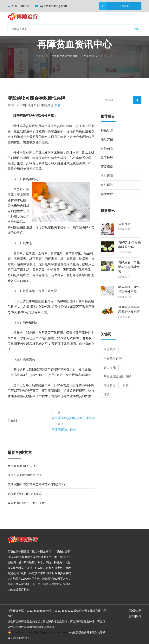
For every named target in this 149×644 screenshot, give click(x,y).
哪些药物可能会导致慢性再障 (37, 98)
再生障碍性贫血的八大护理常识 (73, 418)
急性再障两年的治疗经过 (25, 493)
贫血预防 (124, 224)
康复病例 (107, 167)
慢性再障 (107, 176)
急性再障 (107, 185)
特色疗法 (107, 130)
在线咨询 (118, 6)
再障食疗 (107, 194)
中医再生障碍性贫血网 (65, 56)
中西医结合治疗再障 (117, 376)
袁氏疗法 (110, 367)
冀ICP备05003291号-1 (23, 633)
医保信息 (135, 611)
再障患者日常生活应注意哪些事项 (129, 267)
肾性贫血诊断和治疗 (22, 465)
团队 (126, 385)
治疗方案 (107, 139)
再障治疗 (110, 350)
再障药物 (107, 148)
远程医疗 (135, 617)
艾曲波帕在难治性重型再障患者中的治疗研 (37, 484)
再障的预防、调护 (64, 430)
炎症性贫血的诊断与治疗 (25, 475)
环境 (107, 394)
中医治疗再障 (113, 358)
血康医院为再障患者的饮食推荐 (129, 309)
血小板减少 (23, 281)
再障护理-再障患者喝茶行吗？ (130, 245)
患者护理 (89, 56)
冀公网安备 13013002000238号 (51, 633)
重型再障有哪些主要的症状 (26, 503)
